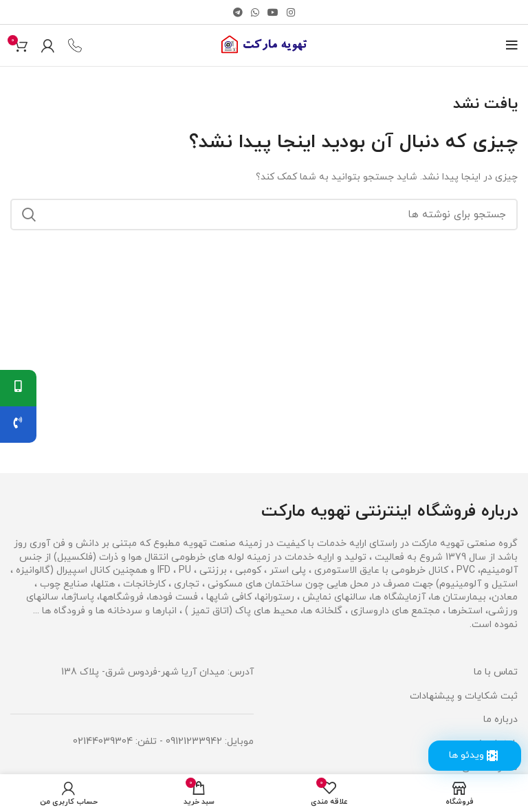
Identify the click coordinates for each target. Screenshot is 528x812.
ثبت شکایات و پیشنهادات (464, 696)
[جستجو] (264, 215)
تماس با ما (496, 672)
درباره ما (500, 720)
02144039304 (103, 742)
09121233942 (194, 742)
